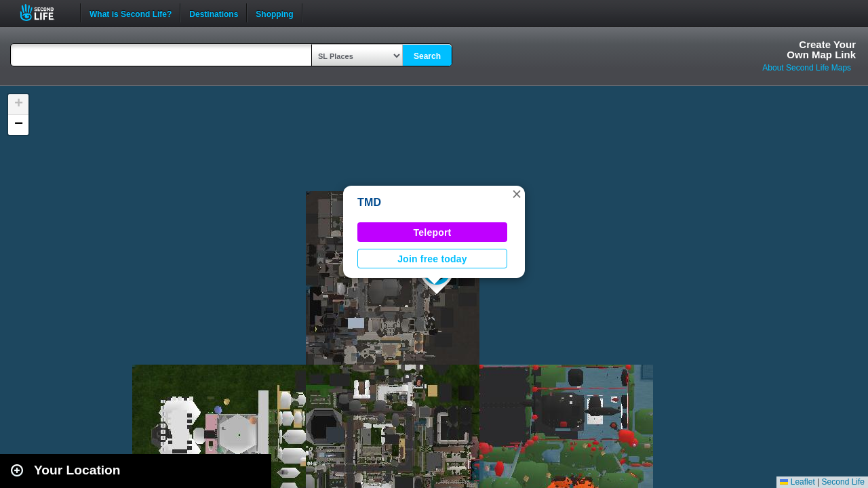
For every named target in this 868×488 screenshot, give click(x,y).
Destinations (214, 13)
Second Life (44, 13)
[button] (517, 194)
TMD (369, 202)
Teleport (433, 232)
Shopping (274, 13)
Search (427, 56)
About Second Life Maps (807, 68)
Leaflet (797, 482)
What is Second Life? (131, 13)
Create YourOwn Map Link (821, 49)
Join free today (432, 259)
